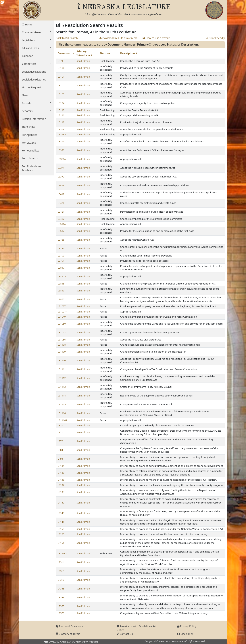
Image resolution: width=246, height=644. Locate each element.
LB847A (62, 276)
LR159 (61, 529)
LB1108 (62, 345)
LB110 (61, 110)
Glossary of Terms (68, 634)
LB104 (61, 103)
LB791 (61, 261)
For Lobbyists (30, 158)
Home (28, 24)
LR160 (61, 534)
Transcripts (28, 127)
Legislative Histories (34, 79)
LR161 (61, 543)
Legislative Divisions (36, 72)
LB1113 (62, 387)
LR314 (61, 562)
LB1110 (62, 360)
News (25, 95)
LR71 (60, 432)
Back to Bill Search (67, 38)
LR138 (61, 492)
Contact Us (125, 634)
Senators (36, 111)
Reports (36, 103)
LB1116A (62, 420)
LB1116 (62, 413)
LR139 (61, 503)
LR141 (61, 522)
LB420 (61, 203)
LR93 (60, 459)
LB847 (61, 268)
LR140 (61, 513)
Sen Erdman (83, 61)
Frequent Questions (69, 626)
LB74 (60, 61)
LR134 (61, 466)
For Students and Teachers (32, 168)
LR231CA (62, 553)
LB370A (62, 159)
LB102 (61, 85)
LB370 (61, 150)
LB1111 (62, 369)
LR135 (61, 473)
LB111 (61, 115)
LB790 (61, 256)
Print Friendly (215, 38)
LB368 (61, 129)
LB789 (61, 248)
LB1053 (62, 332)
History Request (31, 87)
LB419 (61, 194)
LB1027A (62, 312)
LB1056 (62, 340)
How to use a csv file (156, 38)
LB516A (62, 224)
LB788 (61, 240)
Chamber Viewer (36, 32)
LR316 (61, 580)
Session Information (34, 119)
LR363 (61, 606)
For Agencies (30, 135)
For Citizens (29, 143)
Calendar (27, 56)
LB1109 (62, 352)
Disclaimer (185, 634)
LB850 (61, 299)
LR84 (60, 450)
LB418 (61, 185)
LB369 (61, 141)
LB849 (61, 291)
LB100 (61, 68)
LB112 (61, 122)
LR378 (61, 613)
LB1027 (62, 306)
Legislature (36, 40)
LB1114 (62, 396)
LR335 (61, 589)
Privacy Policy (187, 626)
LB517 (61, 231)
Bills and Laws (36, 48)
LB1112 (62, 378)
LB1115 (62, 404)
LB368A (62, 134)
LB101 (61, 77)
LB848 (61, 284)
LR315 (61, 571)
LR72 (60, 441)
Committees (36, 64)
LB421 (61, 212)
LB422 (61, 219)
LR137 (61, 485)
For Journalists (30, 150)
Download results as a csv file (118, 38)
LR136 (61, 480)
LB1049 (62, 317)
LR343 (61, 597)
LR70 (60, 425)
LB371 (61, 168)
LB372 (61, 177)
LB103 (61, 94)
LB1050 (62, 324)
